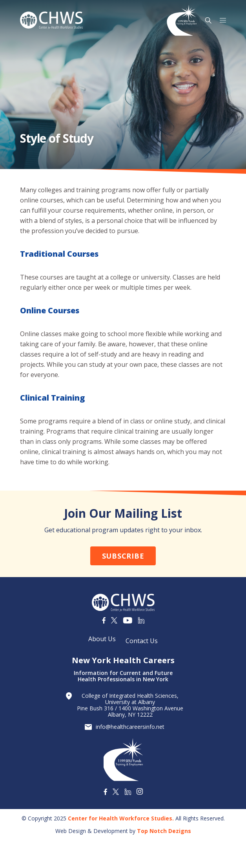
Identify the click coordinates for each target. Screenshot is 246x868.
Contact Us (142, 641)
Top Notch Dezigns (164, 831)
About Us (102, 639)
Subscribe (123, 556)
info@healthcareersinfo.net (130, 727)
